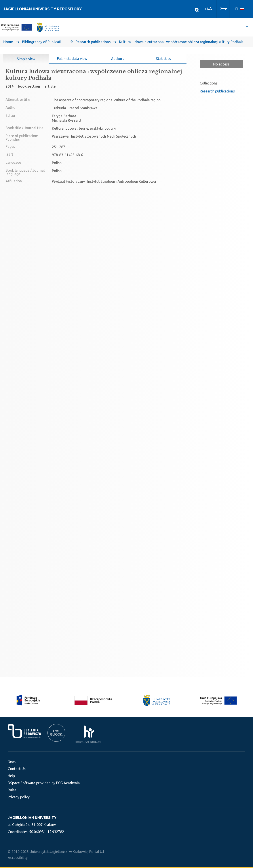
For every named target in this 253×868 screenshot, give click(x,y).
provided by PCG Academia (58, 783)
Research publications (93, 43)
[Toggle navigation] (248, 29)
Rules (12, 790)
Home (8, 43)
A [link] (206, 9)
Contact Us (17, 769)
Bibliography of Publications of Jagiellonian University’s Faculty (44, 43)
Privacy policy (19, 797)
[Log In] (223, 8)
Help (11, 776)
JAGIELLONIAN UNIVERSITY (32, 818)
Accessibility (18, 858)
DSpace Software (21, 783)
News (12, 762)
